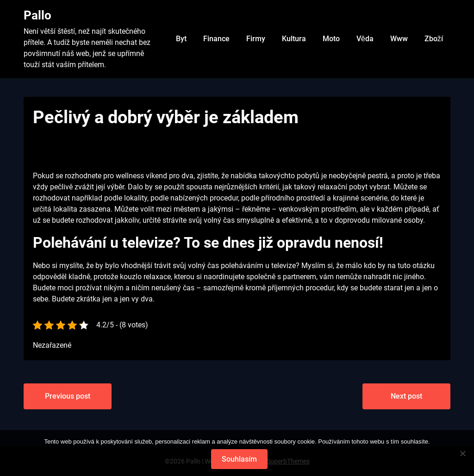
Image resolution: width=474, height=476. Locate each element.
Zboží (434, 39)
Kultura (294, 39)
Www (399, 39)
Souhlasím (239, 459)
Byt (181, 39)
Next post (406, 396)
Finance (216, 39)
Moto (331, 39)
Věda (365, 39)
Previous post (68, 396)
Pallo (37, 15)
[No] (462, 453)
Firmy (256, 39)
